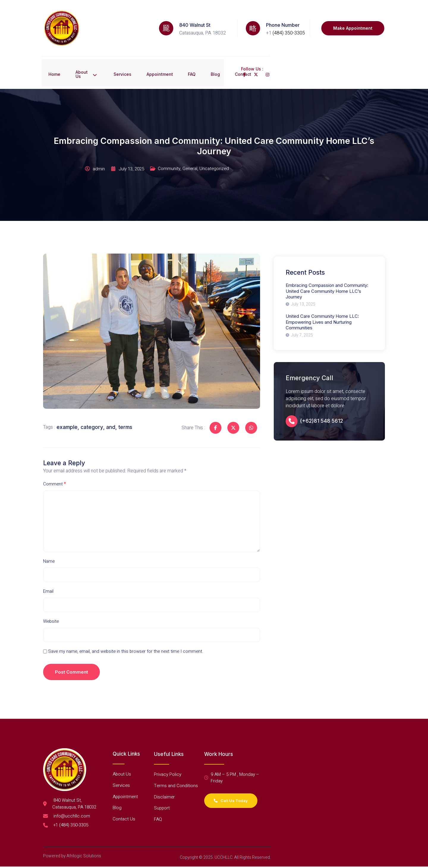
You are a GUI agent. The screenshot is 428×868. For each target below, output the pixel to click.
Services (125, 52)
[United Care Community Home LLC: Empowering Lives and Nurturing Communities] (332, 303)
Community (227, 147)
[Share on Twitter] (230, 403)
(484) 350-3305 (289, 26)
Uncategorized (273, 147)
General (248, 147)
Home (49, 52)
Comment (55, 463)
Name (49, 545)
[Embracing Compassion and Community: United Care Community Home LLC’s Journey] (332, 271)
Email (49, 576)
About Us (86, 53)
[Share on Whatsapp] (248, 403)
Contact (257, 52)
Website (52, 607)
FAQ (200, 52)
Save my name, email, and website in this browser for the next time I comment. (130, 639)
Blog (226, 52)
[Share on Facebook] (213, 403)
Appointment (165, 52)
